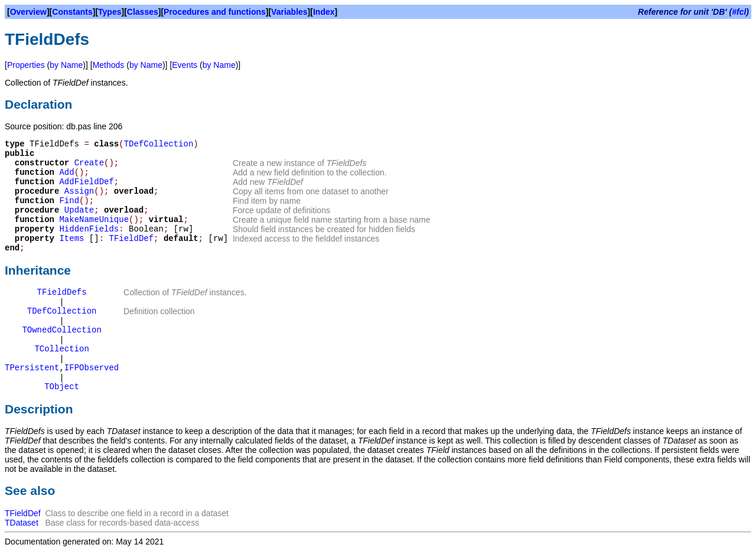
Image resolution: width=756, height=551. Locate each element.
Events (185, 65)
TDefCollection (159, 144)
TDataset (22, 523)
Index (324, 12)
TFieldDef (131, 239)
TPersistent (32, 368)
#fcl (739, 12)
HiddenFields (89, 229)
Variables (289, 12)
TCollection (61, 349)
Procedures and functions (215, 12)
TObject (62, 387)
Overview (28, 12)
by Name (66, 65)
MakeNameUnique (94, 220)
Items (71, 239)
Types (110, 12)
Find (69, 201)
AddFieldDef (86, 182)
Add (66, 172)
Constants (72, 12)
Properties (26, 65)
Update (79, 210)
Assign (79, 191)
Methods (109, 65)
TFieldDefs (62, 292)
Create (89, 163)
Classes (143, 12)
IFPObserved (92, 368)
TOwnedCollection (61, 330)
